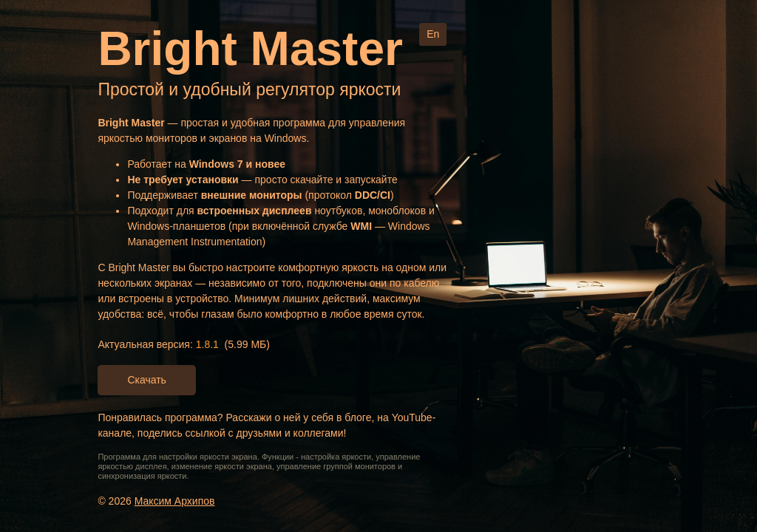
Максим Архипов (175, 501)
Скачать (147, 380)
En (433, 34)
